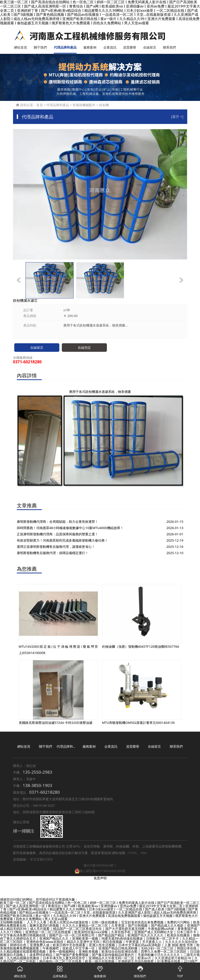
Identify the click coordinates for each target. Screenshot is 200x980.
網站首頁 (21, 47)
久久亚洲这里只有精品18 (173, 958)
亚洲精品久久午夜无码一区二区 (112, 958)
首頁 (40, 105)
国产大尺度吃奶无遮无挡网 (125, 929)
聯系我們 (169, 47)
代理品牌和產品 (65, 47)
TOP (180, 970)
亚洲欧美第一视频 (85, 939)
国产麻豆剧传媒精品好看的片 (113, 955)
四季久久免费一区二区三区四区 (164, 952)
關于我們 (40, 47)
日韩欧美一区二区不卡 (163, 939)
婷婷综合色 (19, 945)
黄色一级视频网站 (62, 952)
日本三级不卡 (187, 932)
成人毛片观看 (40, 929)
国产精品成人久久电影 (168, 926)
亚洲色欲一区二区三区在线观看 (48, 932)
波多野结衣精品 (41, 955)
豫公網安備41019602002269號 (100, 871)
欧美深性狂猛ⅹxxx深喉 (91, 932)
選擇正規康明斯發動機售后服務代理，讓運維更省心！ (56, 547)
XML (144, 853)
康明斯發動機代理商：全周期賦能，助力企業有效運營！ (57, 522)
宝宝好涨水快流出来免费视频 (143, 922)
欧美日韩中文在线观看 (69, 945)
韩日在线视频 (113, 942)
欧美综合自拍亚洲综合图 (120, 952)
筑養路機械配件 (84, 105)
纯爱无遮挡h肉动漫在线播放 (123, 939)
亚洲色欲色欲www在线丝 (45, 942)
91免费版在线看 (169, 961)
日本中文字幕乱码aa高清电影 (140, 945)
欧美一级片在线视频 (100, 961)
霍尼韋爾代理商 (41, 859)
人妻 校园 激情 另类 (179, 945)
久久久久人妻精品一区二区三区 (85, 926)
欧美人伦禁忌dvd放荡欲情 (69, 922)
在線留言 (150, 47)
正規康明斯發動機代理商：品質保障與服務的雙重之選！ (57, 534)
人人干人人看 (37, 922)
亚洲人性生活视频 (102, 945)
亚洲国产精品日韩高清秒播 (118, 948)
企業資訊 (110, 47)
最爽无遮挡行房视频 (45, 926)
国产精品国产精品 (112, 935)
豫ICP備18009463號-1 (100, 865)
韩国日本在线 (187, 948)
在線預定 (84, 348)
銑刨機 (104, 105)
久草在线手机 (121, 932)
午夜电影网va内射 (161, 929)
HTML (133, 853)
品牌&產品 (60, 970)
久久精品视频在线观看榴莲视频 (23, 952)
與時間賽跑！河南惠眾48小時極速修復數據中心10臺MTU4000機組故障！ (70, 528)
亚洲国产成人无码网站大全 (154, 932)
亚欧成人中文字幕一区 (79, 948)
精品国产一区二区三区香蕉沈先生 (78, 929)
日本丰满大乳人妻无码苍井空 (64, 958)
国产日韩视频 (138, 926)
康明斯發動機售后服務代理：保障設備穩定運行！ (53, 553)
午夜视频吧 (51, 948)
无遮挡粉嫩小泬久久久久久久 (159, 955)
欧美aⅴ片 (145, 958)
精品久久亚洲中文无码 (83, 942)
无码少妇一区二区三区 (158, 948)
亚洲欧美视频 (89, 952)
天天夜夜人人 (152, 942)
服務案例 (90, 47)
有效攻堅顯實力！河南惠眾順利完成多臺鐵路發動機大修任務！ (62, 540)
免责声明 (100, 878)
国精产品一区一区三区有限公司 (72, 935)
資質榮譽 (130, 47)
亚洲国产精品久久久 (54, 939)
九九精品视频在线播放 (23, 958)
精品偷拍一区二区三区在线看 (61, 961)
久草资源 (118, 926)
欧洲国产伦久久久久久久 (146, 935)
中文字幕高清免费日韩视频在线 (23, 935)
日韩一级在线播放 (105, 922)
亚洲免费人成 (40, 945)
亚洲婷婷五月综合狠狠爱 (136, 961)
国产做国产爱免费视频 (72, 955)
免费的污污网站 (179, 922)
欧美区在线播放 (179, 935)
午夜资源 (133, 942)
